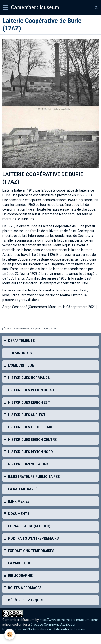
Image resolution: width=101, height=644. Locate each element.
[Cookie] (10, 634)
